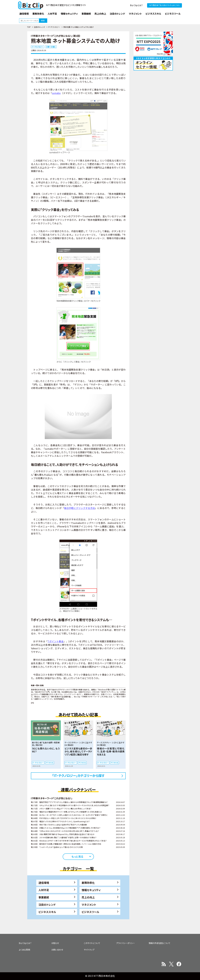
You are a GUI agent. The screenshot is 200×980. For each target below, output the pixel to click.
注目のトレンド (39, 27)
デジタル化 (50, 763)
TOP (29, 27)
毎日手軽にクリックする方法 (79, 508)
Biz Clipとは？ (136, 5)
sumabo (56, 93)
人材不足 (44, 890)
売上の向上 (88, 897)
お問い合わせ (57, 950)
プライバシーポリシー (126, 943)
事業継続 (44, 897)
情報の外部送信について (160, 943)
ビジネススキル (47, 912)
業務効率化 (88, 883)
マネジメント (89, 905)
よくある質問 (24, 950)
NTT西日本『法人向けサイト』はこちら (165, 5)
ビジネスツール (90, 912)
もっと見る (77, 856)
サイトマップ (89, 950)
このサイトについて (92, 943)
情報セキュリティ (91, 890)
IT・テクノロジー (54, 27)
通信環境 (44, 883)
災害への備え (51, 47)
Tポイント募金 (55, 641)
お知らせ (55, 943)
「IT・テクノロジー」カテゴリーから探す (78, 775)
